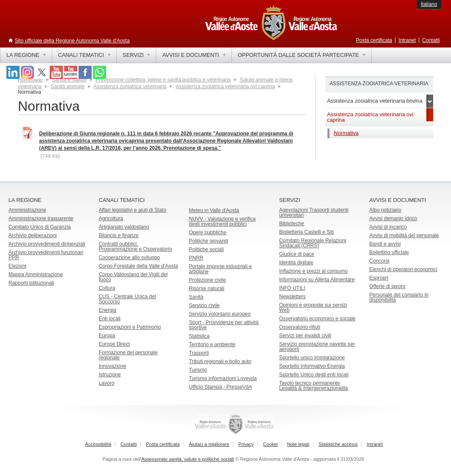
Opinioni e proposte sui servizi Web (313, 308)
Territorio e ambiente (212, 344)
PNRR (196, 258)
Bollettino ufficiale (389, 252)
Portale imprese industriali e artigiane (220, 269)
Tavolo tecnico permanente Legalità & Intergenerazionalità (313, 386)
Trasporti (199, 353)
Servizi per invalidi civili (305, 336)
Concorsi (379, 261)
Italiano (429, 4)
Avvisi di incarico (388, 227)
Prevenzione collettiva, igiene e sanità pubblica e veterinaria (163, 80)
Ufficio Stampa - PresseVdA (221, 387)
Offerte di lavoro (388, 286)
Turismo (198, 370)
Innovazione (112, 366)
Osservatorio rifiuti (300, 327)
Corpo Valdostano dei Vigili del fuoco (133, 277)
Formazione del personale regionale (128, 355)
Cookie (270, 444)
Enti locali (109, 319)
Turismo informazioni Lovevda (223, 378)
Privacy (246, 444)
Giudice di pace (297, 254)
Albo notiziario (385, 210)
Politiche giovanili (209, 241)
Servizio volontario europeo (220, 314)
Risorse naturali (207, 288)
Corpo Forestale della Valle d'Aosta (138, 266)
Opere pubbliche (208, 232)
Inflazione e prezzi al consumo (313, 271)
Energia (107, 310)
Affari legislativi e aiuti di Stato (132, 210)
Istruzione (110, 375)
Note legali (298, 444)
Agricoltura (111, 218)
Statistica (199, 336)
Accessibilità (99, 444)
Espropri (379, 278)
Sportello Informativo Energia (312, 366)
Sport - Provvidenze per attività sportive (224, 325)
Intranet (407, 40)
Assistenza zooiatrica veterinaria (130, 87)
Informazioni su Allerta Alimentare (317, 280)
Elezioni (17, 266)
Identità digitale (296, 263)
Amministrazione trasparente (41, 218)
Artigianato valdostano (124, 227)
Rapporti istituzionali (31, 283)
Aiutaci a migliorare (209, 444)
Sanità (196, 297)
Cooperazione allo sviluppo (129, 258)
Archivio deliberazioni (32, 235)
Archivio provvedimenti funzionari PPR (46, 255)
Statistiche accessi (338, 444)
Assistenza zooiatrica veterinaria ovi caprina (225, 87)
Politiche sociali (206, 249)
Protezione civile (207, 280)
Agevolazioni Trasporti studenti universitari (314, 213)
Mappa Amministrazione (36, 274)
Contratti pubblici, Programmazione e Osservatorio (135, 246)
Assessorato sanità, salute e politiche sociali (188, 459)
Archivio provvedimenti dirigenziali (47, 244)
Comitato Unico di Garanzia (40, 227)
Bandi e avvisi (385, 244)
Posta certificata (374, 40)
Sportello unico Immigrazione (312, 358)
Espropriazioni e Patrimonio (130, 327)
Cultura (107, 288)
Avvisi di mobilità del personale (404, 235)
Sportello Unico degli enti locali (314, 375)
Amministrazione (27, 210)
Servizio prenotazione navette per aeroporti (317, 347)
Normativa (346, 133)
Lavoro (106, 383)
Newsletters (292, 297)
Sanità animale (67, 87)
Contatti (431, 40)
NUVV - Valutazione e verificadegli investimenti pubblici (222, 221)
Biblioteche (292, 224)
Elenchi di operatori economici (403, 269)
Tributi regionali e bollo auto (220, 361)
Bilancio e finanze (118, 235)
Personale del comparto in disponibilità (399, 297)
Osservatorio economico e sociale (317, 319)
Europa (107, 336)
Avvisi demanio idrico (393, 218)
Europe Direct (114, 344)
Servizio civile (204, 305)
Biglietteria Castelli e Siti (306, 232)
